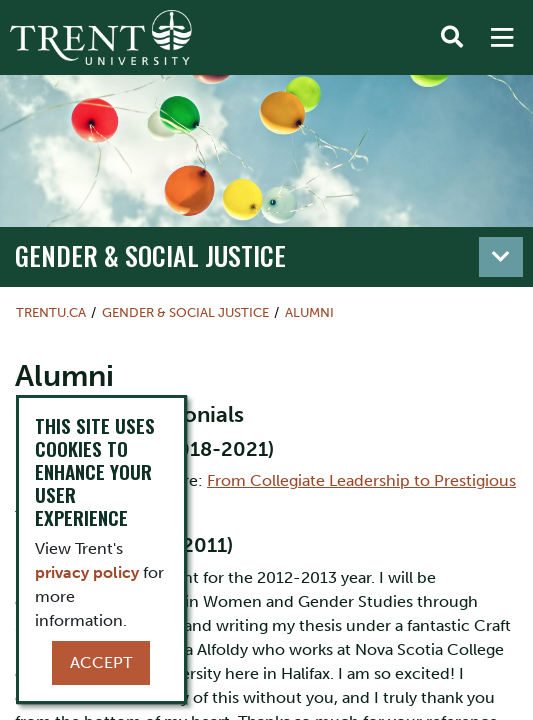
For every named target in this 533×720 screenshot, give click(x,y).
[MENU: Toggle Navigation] (502, 38)
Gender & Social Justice (150, 255)
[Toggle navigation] (501, 257)
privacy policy (87, 572)
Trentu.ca (51, 312)
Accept (101, 662)
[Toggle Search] (452, 38)
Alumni (309, 312)
